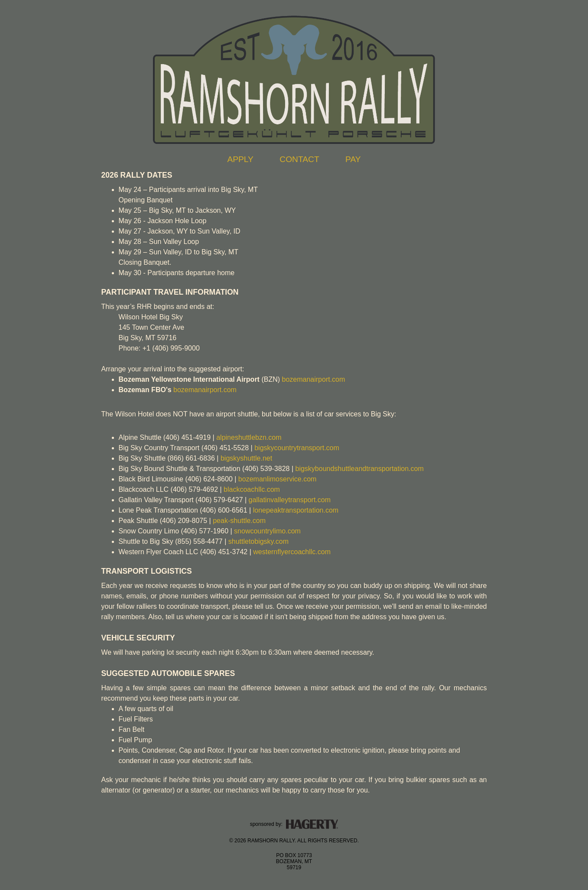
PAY (353, 159)
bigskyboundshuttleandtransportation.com (360, 469)
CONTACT (299, 159)
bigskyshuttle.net (246, 458)
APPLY (240, 159)
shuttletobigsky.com (258, 541)
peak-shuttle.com (239, 521)
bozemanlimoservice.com (278, 479)
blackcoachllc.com (252, 489)
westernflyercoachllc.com (292, 552)
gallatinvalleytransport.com (290, 500)
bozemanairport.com (313, 379)
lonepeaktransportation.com (296, 510)
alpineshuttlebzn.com (249, 437)
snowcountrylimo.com (267, 531)
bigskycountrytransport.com (297, 448)
